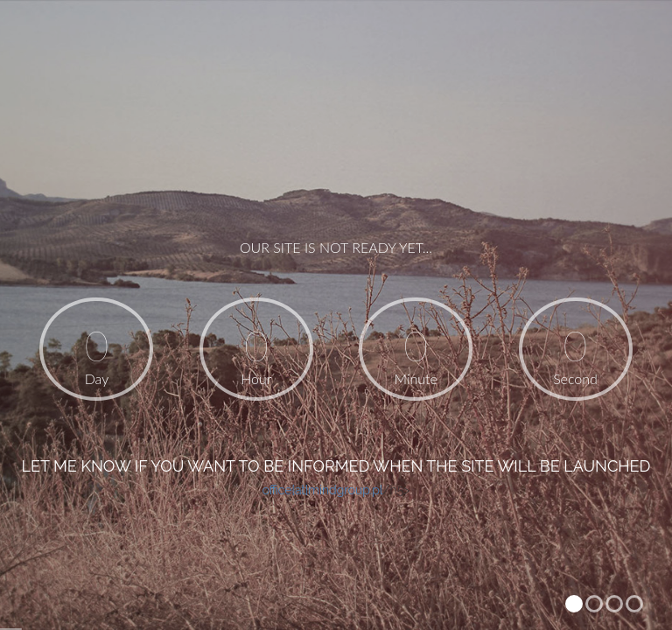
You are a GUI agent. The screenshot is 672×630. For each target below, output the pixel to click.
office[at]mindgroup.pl (323, 490)
